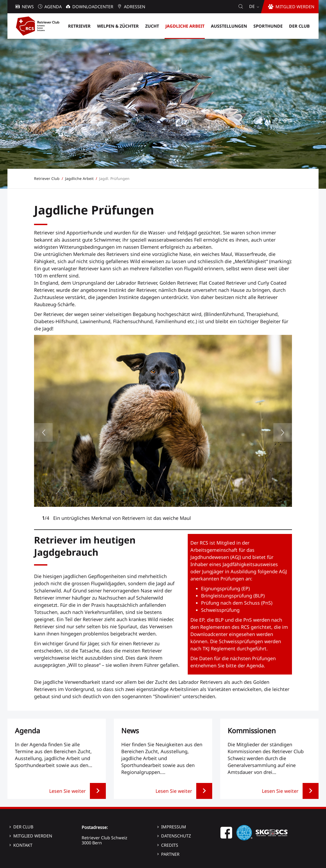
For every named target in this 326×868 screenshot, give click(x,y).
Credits (170, 845)
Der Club (23, 827)
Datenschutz (176, 836)
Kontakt (23, 845)
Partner (170, 854)
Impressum (174, 827)
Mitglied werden (33, 836)
